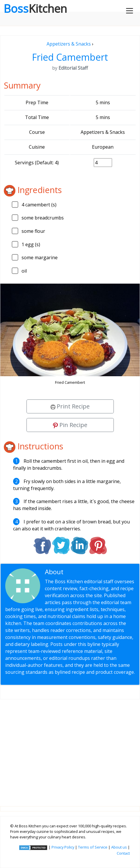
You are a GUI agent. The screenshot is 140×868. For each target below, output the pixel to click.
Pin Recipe (70, 425)
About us (119, 847)
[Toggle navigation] (130, 11)
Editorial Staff (86, 572)
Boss (35, 8)
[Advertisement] (70, 748)
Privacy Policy (63, 847)
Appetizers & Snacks (69, 44)
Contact (123, 853)
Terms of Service (93, 847)
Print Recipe (70, 406)
